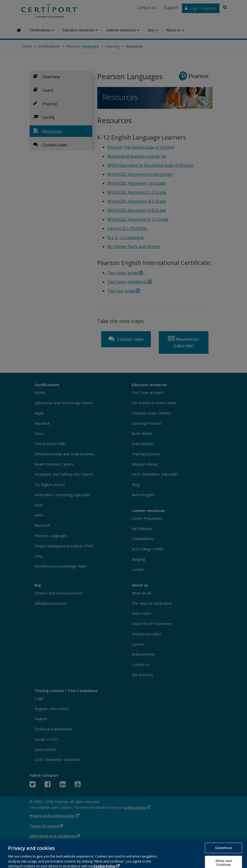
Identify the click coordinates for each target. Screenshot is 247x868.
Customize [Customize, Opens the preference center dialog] (224, 856)
